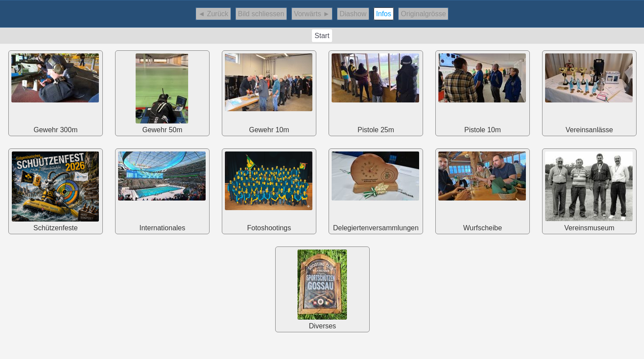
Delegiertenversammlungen (375, 190)
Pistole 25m (375, 92)
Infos (384, 14)
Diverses (322, 288)
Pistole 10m (482, 92)
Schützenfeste (55, 190)
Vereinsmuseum (589, 190)
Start (322, 36)
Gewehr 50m (162, 92)
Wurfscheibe (482, 190)
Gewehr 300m (55, 92)
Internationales (162, 190)
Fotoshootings (269, 190)
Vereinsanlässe (589, 92)
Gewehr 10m (269, 92)
